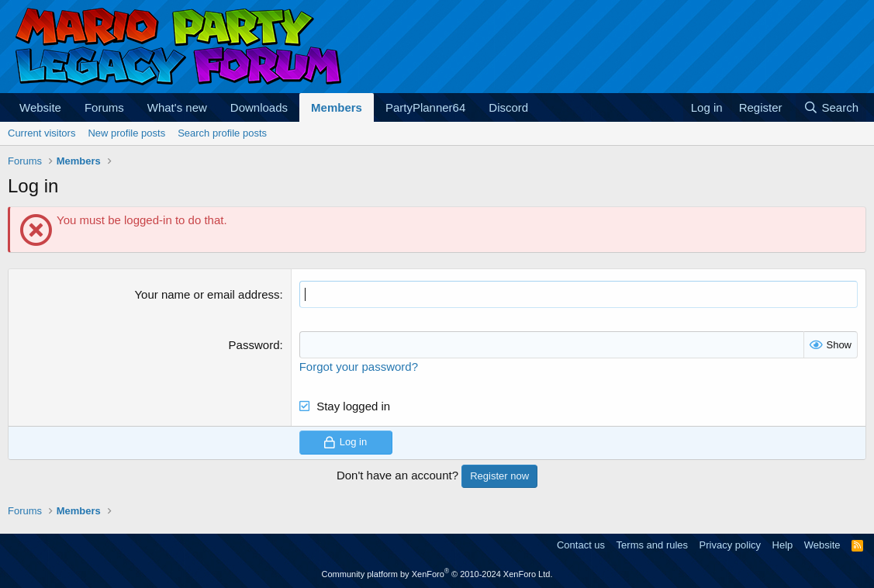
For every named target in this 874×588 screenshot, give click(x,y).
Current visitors (41, 133)
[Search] (831, 107)
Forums (104, 107)
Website (40, 107)
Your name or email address (207, 294)
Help (783, 545)
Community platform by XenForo (437, 574)
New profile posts (126, 133)
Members (337, 107)
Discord (508, 107)
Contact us (581, 545)
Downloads (259, 107)
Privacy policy (730, 545)
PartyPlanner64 (425, 107)
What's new (177, 107)
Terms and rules (652, 545)
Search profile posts (222, 133)
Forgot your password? (359, 367)
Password (254, 345)
